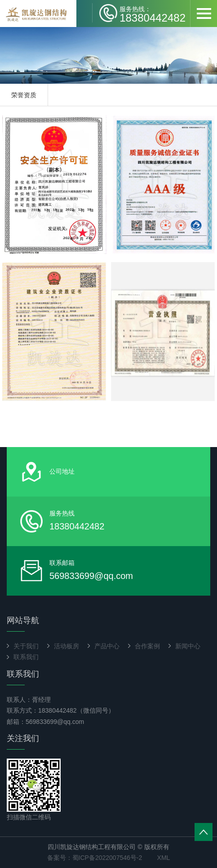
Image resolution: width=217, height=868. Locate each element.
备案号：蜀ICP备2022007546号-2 (95, 858)
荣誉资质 (24, 95)
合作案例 (147, 646)
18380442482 (153, 14)
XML (164, 858)
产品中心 (107, 646)
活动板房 (66, 646)
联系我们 (26, 657)
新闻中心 (188, 646)
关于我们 (26, 646)
